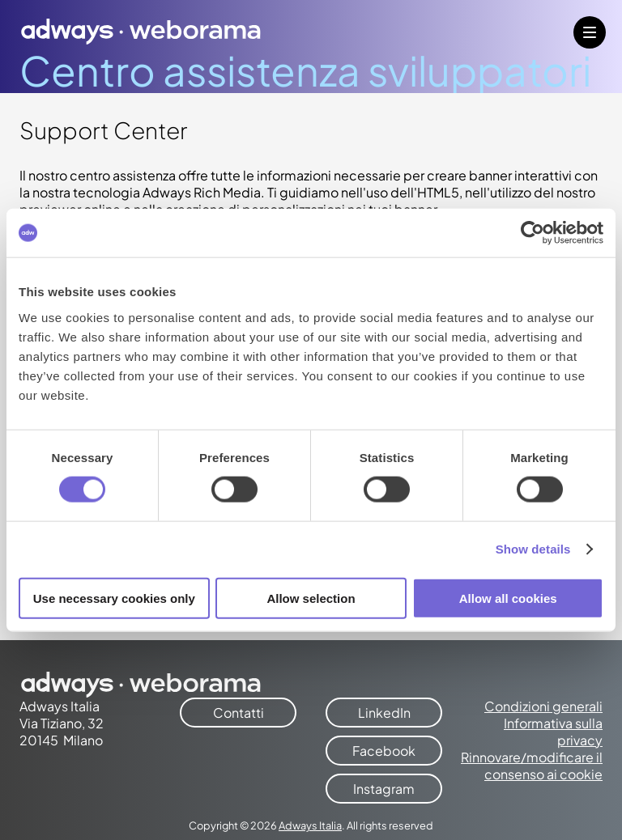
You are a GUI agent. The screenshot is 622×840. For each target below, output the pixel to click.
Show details (533, 549)
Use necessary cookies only (114, 598)
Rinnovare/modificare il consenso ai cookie (532, 766)
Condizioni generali (543, 706)
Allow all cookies (508, 598)
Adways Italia (310, 825)
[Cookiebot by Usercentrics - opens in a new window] (533, 233)
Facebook (384, 751)
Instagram (384, 789)
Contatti (239, 713)
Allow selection (311, 598)
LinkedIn (384, 713)
